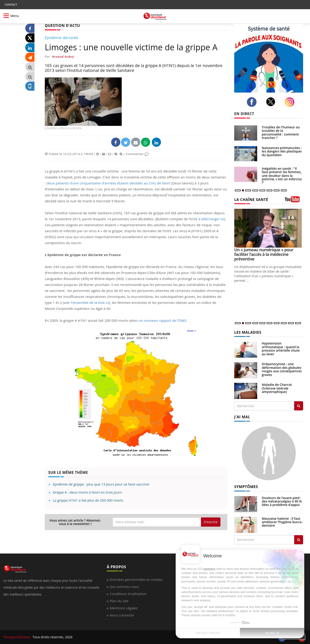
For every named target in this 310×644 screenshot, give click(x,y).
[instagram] (291, 102)
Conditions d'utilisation (128, 594)
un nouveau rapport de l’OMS (162, 320)
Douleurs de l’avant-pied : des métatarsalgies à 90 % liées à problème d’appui (282, 501)
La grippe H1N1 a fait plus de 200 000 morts (88, 500)
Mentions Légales (124, 608)
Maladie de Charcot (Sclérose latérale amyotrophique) (277, 388)
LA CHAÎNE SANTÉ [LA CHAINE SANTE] (251, 200)
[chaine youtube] (294, 201)
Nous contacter (122, 615)
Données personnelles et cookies (136, 579)
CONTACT (11, 4)
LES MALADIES (248, 332)
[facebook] (253, 102)
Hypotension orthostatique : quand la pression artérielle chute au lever (281, 349)
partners (209, 569)
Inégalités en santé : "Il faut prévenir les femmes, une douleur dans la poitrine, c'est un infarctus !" (282, 176)
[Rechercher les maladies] (299, 406)
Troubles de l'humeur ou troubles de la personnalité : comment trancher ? (281, 132)
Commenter (137, 154)
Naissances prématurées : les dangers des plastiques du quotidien (282, 151)
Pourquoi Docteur (17, 637)
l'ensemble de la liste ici (90, 302)
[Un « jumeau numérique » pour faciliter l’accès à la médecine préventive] (269, 228)
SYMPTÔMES (246, 487)
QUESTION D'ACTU (62, 25)
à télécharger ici (211, 219)
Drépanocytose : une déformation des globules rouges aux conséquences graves (282, 369)
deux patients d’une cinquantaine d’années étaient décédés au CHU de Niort (108, 183)
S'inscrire (211, 522)
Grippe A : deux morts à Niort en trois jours (87, 492)
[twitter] (272, 102)
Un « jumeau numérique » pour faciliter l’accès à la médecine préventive (264, 254)
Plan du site (119, 601)
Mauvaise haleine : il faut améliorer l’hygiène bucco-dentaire (282, 522)
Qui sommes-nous (124, 587)
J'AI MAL (242, 417)
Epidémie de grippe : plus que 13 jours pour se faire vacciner (101, 484)
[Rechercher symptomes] (299, 540)
